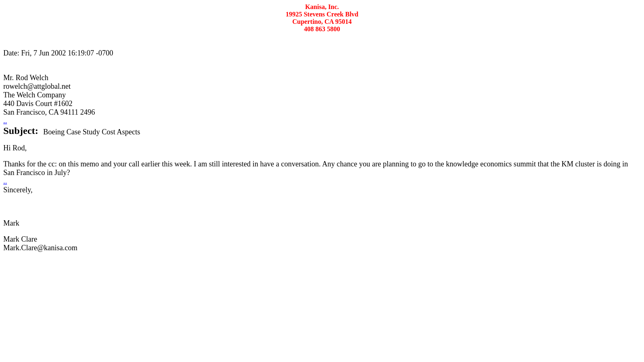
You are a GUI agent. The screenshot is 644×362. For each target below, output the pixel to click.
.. (5, 121)
